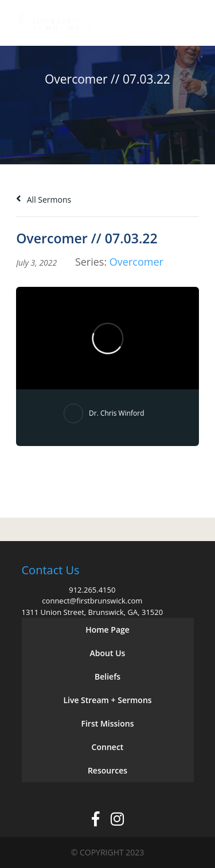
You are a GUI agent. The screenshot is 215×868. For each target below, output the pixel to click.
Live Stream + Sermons (107, 700)
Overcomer (136, 262)
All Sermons (44, 200)
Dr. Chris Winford (117, 413)
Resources (107, 770)
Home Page (107, 630)
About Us (108, 653)
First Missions (108, 723)
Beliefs (107, 676)
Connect (108, 747)
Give (159, 23)
